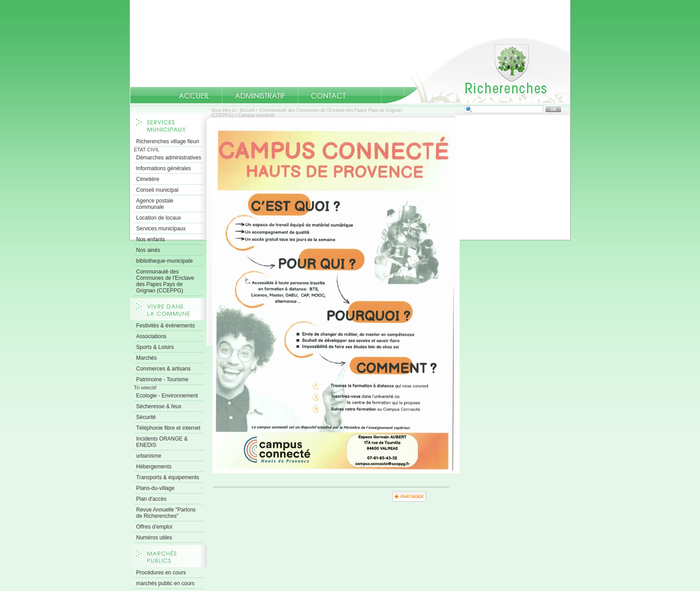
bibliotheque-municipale (164, 261)
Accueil (478, 70)
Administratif (260, 96)
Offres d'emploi (154, 527)
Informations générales (164, 168)
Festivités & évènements (166, 326)
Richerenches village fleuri (168, 141)
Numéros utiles (154, 538)
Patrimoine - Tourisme (162, 379)
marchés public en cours (165, 583)
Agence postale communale (155, 204)
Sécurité (146, 417)
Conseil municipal (157, 190)
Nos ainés (148, 250)
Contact (328, 96)
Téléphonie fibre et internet (168, 428)
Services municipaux (161, 229)
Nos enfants (151, 239)
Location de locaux (159, 218)
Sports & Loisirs (155, 347)
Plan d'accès (151, 499)
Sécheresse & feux (159, 406)
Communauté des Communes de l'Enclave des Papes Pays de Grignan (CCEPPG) (165, 281)
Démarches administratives (169, 158)
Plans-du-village (155, 488)
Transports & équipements (168, 477)
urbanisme (149, 456)
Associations (151, 336)
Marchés (146, 358)
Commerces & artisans (163, 369)
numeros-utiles (370, 96)
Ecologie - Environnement (167, 396)
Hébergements (154, 467)
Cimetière (148, 179)
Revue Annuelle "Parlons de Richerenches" (166, 513)
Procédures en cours (161, 573)
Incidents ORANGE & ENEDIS (162, 442)
